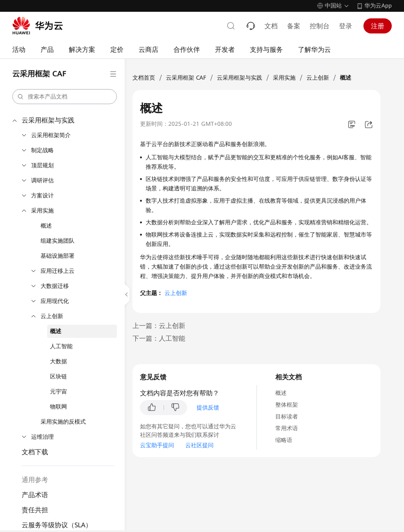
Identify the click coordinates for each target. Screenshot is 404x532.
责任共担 (35, 510)
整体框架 (287, 405)
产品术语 (35, 495)
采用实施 (42, 211)
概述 (46, 226)
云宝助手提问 (157, 445)
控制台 (320, 26)
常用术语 (287, 428)
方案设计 (42, 196)
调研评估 (42, 180)
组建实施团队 (58, 241)
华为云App (378, 6)
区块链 (58, 376)
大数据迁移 (55, 286)
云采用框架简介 (51, 135)
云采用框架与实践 (48, 120)
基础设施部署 (58, 256)
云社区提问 (199, 445)
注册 (378, 26)
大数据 (58, 361)
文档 (271, 26)
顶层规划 (42, 165)
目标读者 (287, 417)
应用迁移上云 (58, 271)
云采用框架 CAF (186, 78)
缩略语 (284, 440)
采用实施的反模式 (63, 422)
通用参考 (35, 480)
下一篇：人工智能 (159, 338)
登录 (346, 26)
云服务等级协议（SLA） (57, 525)
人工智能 (61, 346)
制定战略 (42, 150)
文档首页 (144, 78)
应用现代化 (55, 301)
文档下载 (35, 452)
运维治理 (42, 437)
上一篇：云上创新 (159, 326)
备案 (294, 26)
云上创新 (52, 316)
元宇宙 (58, 392)
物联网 (58, 407)
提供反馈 (208, 408)
